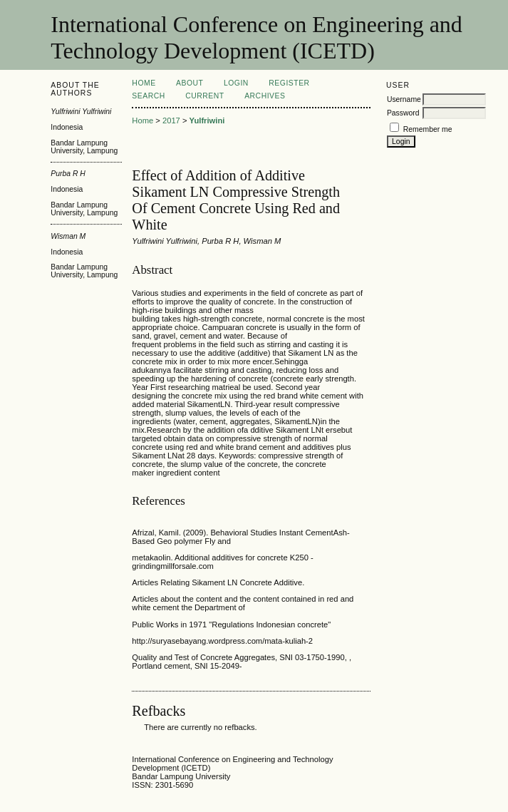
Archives (265, 96)
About (190, 83)
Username (404, 99)
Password (403, 113)
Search (148, 96)
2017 (171, 120)
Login (236, 83)
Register (289, 83)
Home (144, 83)
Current (204, 96)
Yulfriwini (207, 120)
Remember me (428, 129)
